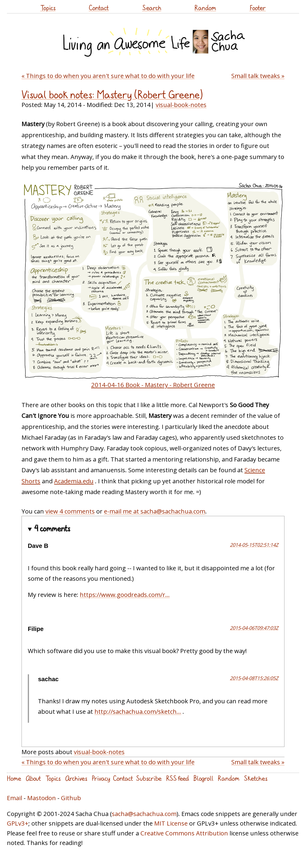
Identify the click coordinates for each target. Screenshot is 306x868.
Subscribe (149, 778)
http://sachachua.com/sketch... (138, 711)
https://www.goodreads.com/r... (125, 595)
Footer (258, 8)
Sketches (256, 778)
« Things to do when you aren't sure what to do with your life (108, 76)
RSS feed (178, 778)
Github (71, 798)
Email (14, 798)
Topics (48, 8)
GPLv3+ (18, 823)
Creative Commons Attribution (184, 833)
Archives (76, 778)
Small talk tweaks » (258, 76)
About (33, 778)
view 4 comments (70, 511)
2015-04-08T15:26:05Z (254, 678)
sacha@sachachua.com (144, 814)
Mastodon (42, 798)
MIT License (171, 823)
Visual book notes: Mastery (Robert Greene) (112, 94)
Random (205, 8)
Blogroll (203, 778)
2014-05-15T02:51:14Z (254, 545)
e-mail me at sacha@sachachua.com (155, 511)
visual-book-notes (181, 105)
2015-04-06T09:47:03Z (254, 628)
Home (14, 778)
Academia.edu (74, 481)
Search (152, 8)
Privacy (101, 778)
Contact (99, 8)
